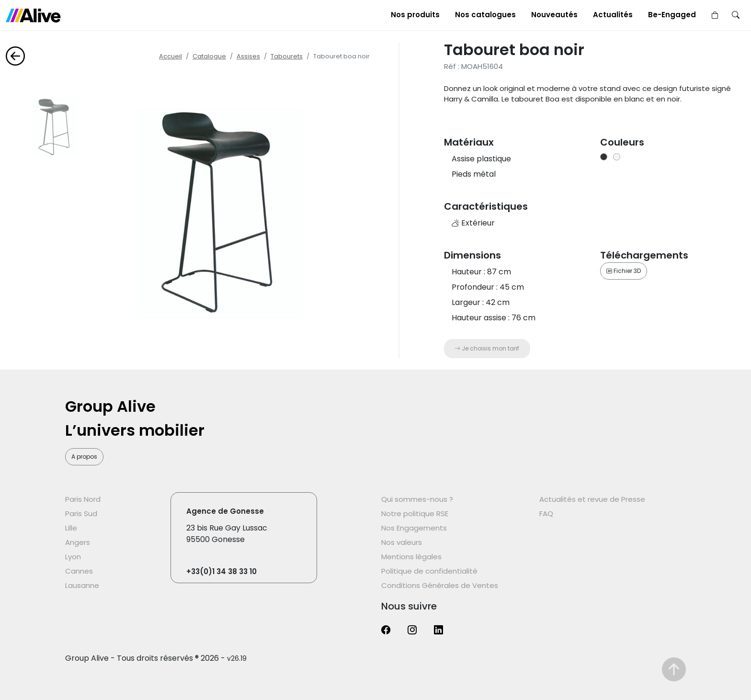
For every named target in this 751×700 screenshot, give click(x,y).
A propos (84, 457)
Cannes (79, 571)
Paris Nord (83, 499)
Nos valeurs (402, 542)
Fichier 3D (624, 271)
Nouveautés (554, 15)
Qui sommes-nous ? (417, 499)
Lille (71, 528)
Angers (78, 542)
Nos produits (415, 15)
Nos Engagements (414, 528)
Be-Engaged (672, 15)
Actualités (613, 15)
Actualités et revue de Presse (592, 499)
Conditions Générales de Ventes (440, 585)
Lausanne (82, 585)
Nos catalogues (485, 15)
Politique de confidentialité (429, 571)
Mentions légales (411, 557)
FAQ (546, 514)
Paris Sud (81, 514)
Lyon (73, 557)
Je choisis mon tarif (487, 348)
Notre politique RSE (415, 514)
